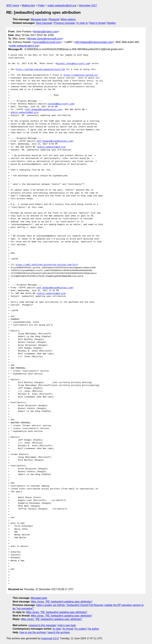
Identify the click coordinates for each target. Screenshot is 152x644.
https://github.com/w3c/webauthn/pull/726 (40, 70)
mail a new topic (67, 625)
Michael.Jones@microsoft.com (45, 39)
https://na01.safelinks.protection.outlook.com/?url (46, 265)
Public (41, 5)
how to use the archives (33, 632)
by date (57, 629)
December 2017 (88, 5)
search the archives (59, 632)
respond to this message (42, 625)
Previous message (65, 23)
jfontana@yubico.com (46, 32)
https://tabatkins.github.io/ (81, 75)
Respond (54, 19)
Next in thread (98, 23)
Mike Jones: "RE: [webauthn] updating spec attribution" (62, 602)
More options (68, 19)
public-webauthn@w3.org (62, 5)
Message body (39, 19)
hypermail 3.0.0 (50, 638)
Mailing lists (28, 5)
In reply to (82, 23)
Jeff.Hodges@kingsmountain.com (94, 42)
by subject (81, 629)
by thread (68, 629)
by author (94, 629)
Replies (112, 23)
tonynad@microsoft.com (47, 42)
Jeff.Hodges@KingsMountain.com (43, 110)
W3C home (13, 5)
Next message (44, 23)
